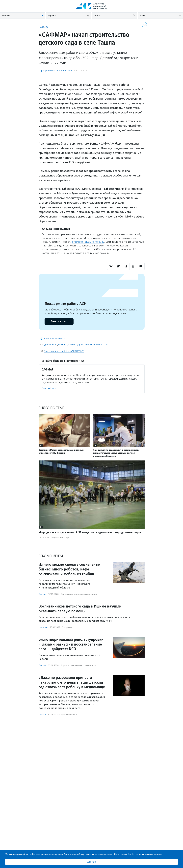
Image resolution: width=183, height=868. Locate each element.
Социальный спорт (60, 538)
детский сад (51, 345)
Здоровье (67, 627)
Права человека (69, 715)
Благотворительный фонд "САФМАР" (64, 351)
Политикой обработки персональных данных (138, 854)
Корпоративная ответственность (56, 71)
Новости (43, 27)
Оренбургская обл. (55, 339)
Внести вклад (59, 321)
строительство (101, 345)
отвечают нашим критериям (88, 242)
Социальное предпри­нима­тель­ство (79, 594)
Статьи (42, 594)
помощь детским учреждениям (75, 345)
